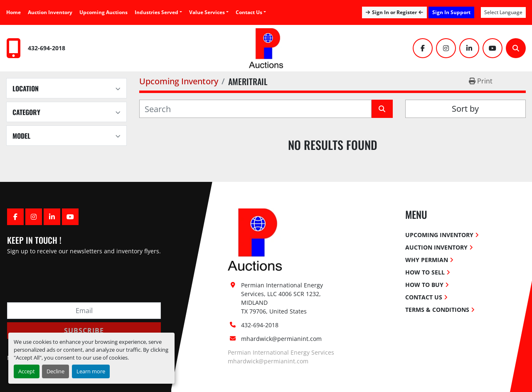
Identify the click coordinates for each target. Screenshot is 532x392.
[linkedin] (469, 48)
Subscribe (84, 331)
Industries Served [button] (156, 12)
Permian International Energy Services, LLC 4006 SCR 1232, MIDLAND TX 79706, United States (283, 298)
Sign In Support (451, 12)
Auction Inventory (50, 12)
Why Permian (427, 260)
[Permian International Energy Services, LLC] (255, 239)
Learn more (91, 371)
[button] (209, 12)
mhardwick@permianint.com (281, 339)
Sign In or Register (394, 12)
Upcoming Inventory (439, 235)
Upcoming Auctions (103, 12)
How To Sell (425, 272)
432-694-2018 (47, 48)
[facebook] (423, 48)
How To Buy (424, 285)
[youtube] (493, 48)
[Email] (84, 311)
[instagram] (446, 48)
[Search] (516, 48)
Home (14, 12)
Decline (55, 371)
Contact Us (249, 12)
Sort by (465, 109)
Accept (27, 371)
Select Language (503, 12)
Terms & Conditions (437, 310)
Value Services (207, 12)
